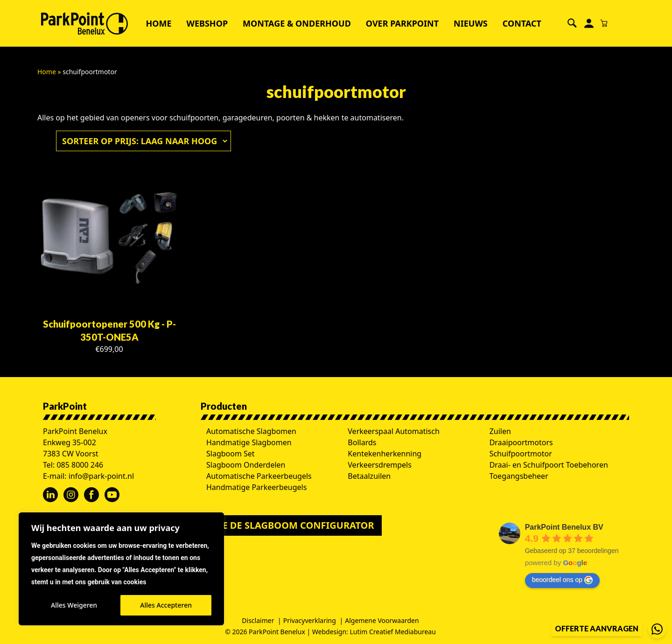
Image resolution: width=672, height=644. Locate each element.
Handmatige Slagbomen (249, 442)
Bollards (362, 442)
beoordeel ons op (562, 580)
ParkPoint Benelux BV (564, 527)
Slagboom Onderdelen (246, 465)
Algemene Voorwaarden (382, 620)
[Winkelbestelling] (143, 141)
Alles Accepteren (166, 605)
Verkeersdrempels (380, 465)
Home (158, 23)
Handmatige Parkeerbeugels (256, 487)
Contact (522, 23)
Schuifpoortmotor (521, 454)
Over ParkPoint (402, 23)
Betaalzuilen (369, 476)
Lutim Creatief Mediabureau (393, 632)
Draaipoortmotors (521, 442)
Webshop (207, 23)
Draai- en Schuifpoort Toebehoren (549, 465)
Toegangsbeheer (519, 476)
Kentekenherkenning (385, 454)
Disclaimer (258, 620)
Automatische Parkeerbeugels (259, 476)
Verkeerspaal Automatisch (394, 431)
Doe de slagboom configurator (291, 525)
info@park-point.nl (101, 476)
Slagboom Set (231, 454)
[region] (121, 569)
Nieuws (471, 23)
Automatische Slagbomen (251, 431)
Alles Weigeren (74, 605)
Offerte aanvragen (597, 628)
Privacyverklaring (310, 620)
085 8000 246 (80, 465)
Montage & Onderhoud (297, 23)
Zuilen (500, 431)
